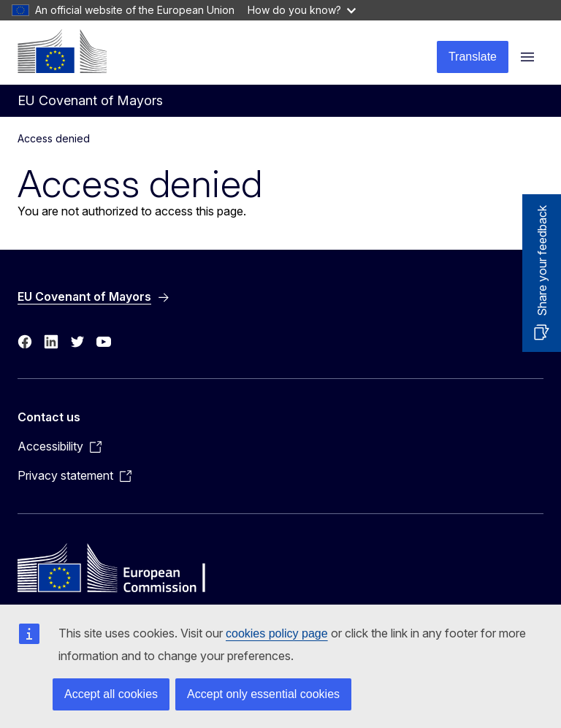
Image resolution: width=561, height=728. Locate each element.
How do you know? (302, 10)
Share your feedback (542, 261)
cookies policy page (277, 633)
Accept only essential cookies (263, 694)
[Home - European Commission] (62, 51)
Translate (473, 57)
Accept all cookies (111, 694)
